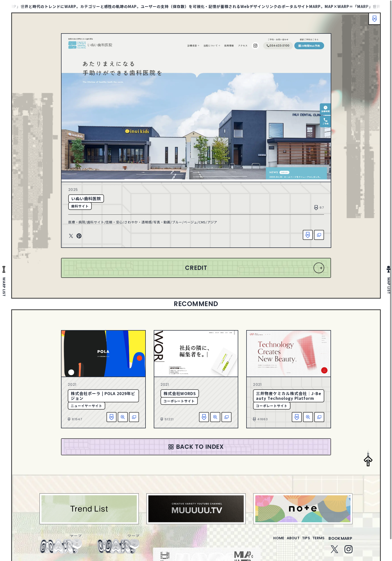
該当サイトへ (319, 235)
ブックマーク (372, 21)
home (264, 541)
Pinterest (79, 236)
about (283, 541)
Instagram (348, 552)
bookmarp (340, 541)
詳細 (123, 417)
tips (300, 541)
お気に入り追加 (308, 235)
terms (316, 541)
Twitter (71, 236)
